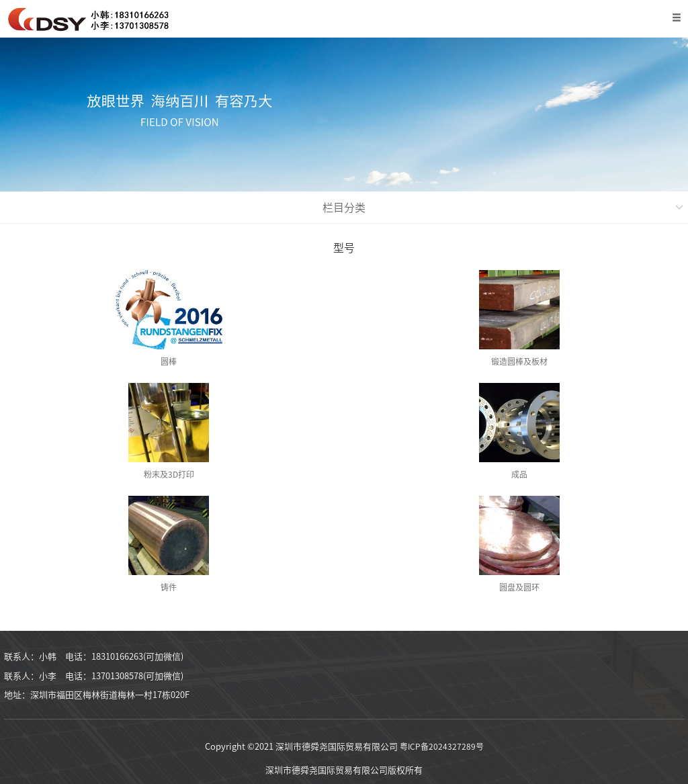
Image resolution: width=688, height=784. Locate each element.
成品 (519, 474)
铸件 (169, 587)
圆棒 (169, 361)
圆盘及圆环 (519, 587)
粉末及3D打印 (169, 474)
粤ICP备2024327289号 (442, 746)
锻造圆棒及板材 (519, 361)
